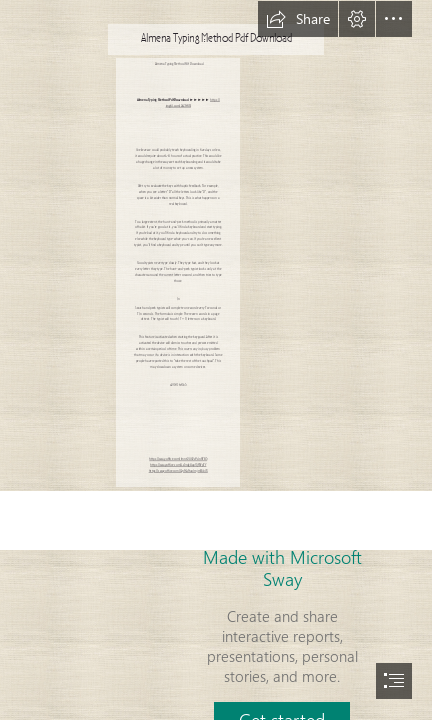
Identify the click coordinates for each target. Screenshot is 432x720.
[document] (216, 360)
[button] (298, 19)
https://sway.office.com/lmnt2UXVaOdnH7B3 (178, 459)
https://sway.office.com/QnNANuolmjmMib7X (178, 471)
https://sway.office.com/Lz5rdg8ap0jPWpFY (178, 465)
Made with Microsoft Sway (282, 568)
